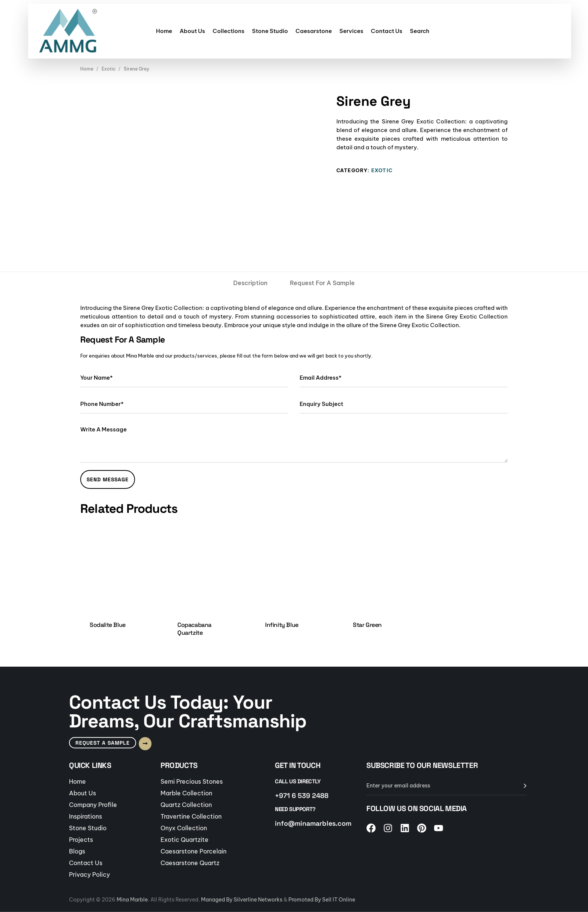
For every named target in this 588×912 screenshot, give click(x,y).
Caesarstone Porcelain (193, 851)
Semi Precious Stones (192, 781)
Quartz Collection (186, 804)
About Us (192, 31)
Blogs (77, 851)
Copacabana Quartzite (194, 629)
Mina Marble (132, 900)
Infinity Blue (282, 625)
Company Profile (93, 804)
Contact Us (387, 31)
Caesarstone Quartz (190, 862)
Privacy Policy (89, 874)
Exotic (109, 69)
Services (351, 31)
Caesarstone (314, 31)
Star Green (367, 625)
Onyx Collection (184, 828)
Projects (81, 839)
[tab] (250, 283)
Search (420, 31)
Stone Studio (270, 31)
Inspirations (85, 816)
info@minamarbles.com (313, 823)
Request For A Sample (322, 283)
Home (164, 31)
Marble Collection (186, 793)
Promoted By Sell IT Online (322, 900)
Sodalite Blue (108, 625)
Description (250, 283)
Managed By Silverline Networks (242, 900)
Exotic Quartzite (184, 839)
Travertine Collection (191, 816)
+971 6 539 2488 (302, 795)
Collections (229, 31)
